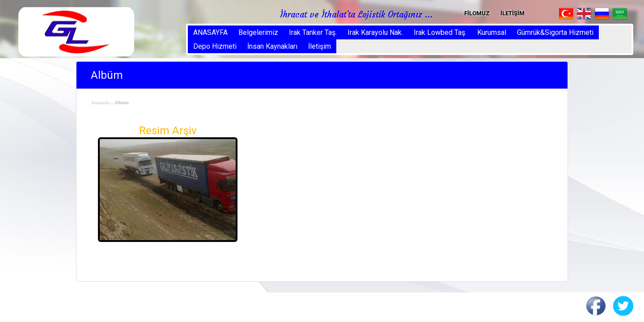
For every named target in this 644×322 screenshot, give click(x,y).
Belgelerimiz (258, 32)
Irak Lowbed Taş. (440, 32)
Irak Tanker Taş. (313, 32)
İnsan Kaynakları (272, 46)
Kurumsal (492, 32)
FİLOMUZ (477, 13)
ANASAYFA (210, 32)
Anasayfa (100, 102)
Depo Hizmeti (215, 46)
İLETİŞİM (513, 13)
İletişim (320, 46)
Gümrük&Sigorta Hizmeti (555, 32)
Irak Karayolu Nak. (375, 32)
